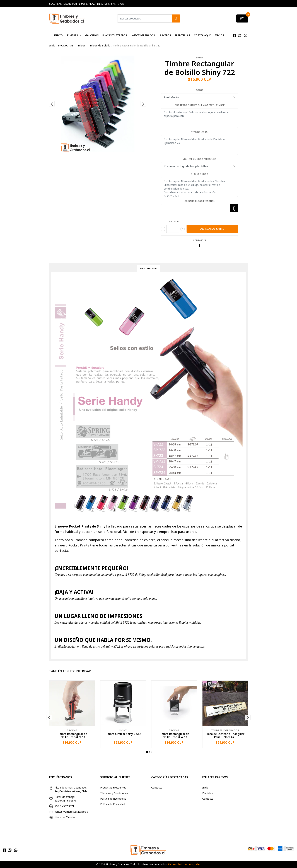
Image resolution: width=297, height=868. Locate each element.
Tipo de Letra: (200, 132)
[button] (147, 752)
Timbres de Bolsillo (99, 45)
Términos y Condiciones (114, 793)
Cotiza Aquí (202, 35)
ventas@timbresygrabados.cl (71, 812)
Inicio (58, 35)
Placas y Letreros (115, 35)
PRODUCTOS (66, 45)
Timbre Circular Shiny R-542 (123, 734)
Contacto (157, 788)
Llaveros (165, 35)
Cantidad (174, 222)
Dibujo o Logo (200, 174)
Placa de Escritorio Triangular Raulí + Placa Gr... (225, 735)
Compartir (200, 240)
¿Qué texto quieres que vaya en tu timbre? (200, 105)
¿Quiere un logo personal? (200, 159)
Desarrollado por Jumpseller (184, 864)
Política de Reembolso (113, 799)
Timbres (72, 35)
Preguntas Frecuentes (113, 788)
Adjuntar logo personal (200, 201)
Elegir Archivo (233, 208)
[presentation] (52, 104)
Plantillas (182, 35)
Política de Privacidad (113, 804)
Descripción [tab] (148, 268)
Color (200, 90)
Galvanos (92, 35)
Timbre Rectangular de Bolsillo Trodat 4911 (174, 735)
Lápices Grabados (143, 35)
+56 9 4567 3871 (64, 806)
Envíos (219, 35)
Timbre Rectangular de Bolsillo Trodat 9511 (72, 735)
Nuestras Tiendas (65, 817)
